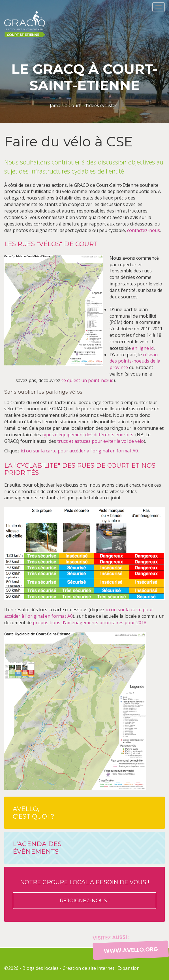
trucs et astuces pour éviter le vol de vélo (100, 441)
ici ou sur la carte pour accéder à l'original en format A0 (79, 451)
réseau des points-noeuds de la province (135, 361)
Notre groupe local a (84, 894)
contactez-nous (144, 230)
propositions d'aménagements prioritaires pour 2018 (90, 623)
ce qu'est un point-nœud (87, 380)
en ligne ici (143, 348)
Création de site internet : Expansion (101, 968)
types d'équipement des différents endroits (88, 435)
